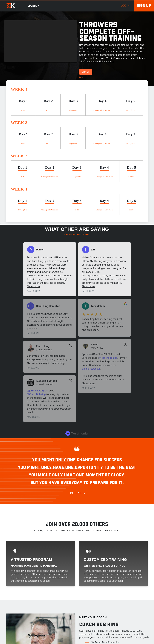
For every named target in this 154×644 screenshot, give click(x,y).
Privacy (139, 641)
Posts (64, 616)
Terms (126, 641)
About (64, 597)
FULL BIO (91, 499)
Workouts (66, 606)
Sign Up (86, 72)
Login (82, 77)
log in (125, 6)
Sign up (144, 6)
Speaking (66, 625)
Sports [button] (33, 6)
